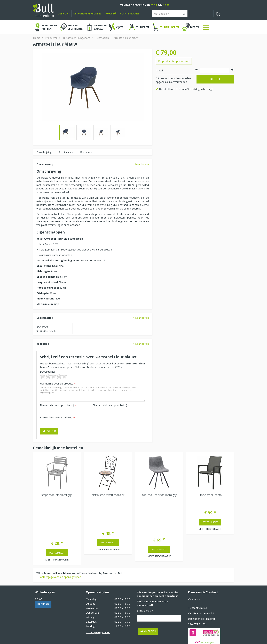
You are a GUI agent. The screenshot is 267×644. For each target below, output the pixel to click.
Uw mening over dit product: (58, 384)
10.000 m (111, 14)
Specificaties (66, 152)
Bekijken (43, 563)
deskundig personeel (87, 14)
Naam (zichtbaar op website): (58, 405)
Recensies (86, 152)
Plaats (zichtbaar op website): (111, 405)
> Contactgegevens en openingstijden (59, 536)
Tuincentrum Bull (198, 567)
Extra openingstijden (98, 591)
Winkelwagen (45, 551)
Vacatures (194, 558)
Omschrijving (44, 152)
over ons (64, 14)
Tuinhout (105, 632)
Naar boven (142, 164)
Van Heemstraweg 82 (201, 572)
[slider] (54, 376)
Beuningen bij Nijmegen (202, 578)
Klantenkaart (130, 14)
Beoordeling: (48, 372)
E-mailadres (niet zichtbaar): (57, 417)
